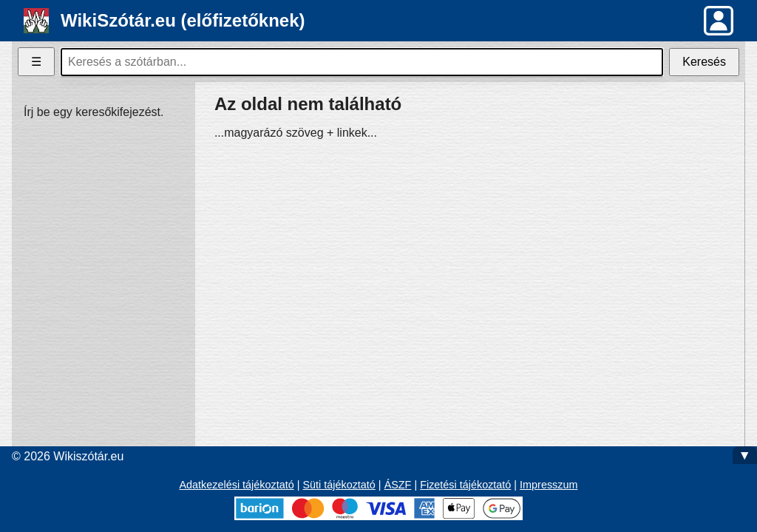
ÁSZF (398, 485)
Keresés (704, 62)
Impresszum (549, 485)
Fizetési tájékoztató (465, 485)
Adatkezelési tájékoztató (237, 485)
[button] (719, 21)
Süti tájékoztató (339, 485)
